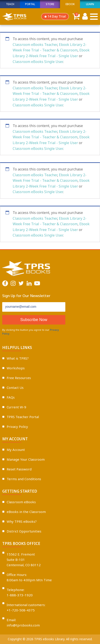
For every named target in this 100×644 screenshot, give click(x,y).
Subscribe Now (34, 320)
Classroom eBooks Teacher (35, 45)
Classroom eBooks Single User (38, 62)
